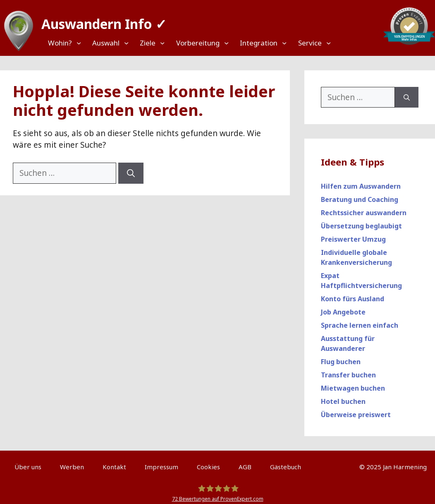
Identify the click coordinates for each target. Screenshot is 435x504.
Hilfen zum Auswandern (361, 182)
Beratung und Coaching (360, 196)
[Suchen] (131, 169)
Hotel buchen (343, 398)
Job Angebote (343, 308)
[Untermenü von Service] (317, 43)
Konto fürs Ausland (353, 295)
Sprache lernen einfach (360, 322)
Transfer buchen (348, 371)
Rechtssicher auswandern (364, 209)
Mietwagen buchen (353, 384)
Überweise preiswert (356, 411)
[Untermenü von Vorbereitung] (215, 43)
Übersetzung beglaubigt (361, 222)
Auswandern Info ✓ (100, 20)
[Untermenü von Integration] (273, 43)
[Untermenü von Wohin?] (67, 43)
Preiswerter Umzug (353, 235)
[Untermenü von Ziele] (151, 43)
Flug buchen (341, 358)
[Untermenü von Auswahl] (115, 43)
